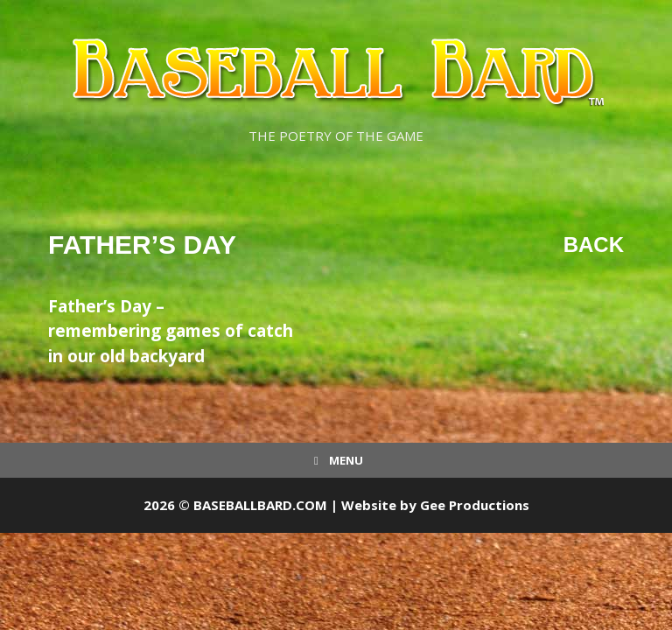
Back (594, 245)
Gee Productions (475, 505)
